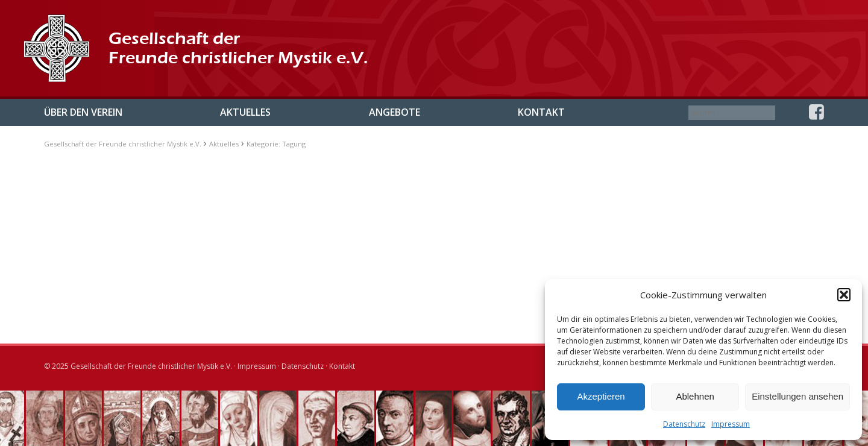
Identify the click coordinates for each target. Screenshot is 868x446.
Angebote (395, 112)
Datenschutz (684, 424)
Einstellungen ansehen (797, 396)
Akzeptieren (601, 396)
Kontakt (541, 112)
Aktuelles (245, 112)
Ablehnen (695, 396)
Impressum (731, 424)
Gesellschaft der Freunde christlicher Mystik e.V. (123, 144)
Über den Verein (83, 112)
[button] (844, 295)
